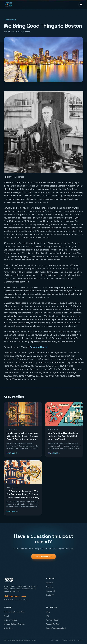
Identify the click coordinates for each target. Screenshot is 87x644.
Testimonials (51, 591)
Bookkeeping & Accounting (14, 612)
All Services (8, 628)
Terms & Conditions (68, 640)
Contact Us (50, 595)
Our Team (50, 587)
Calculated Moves (39, 347)
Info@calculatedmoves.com (15, 596)
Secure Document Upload (56, 628)
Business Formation (11, 620)
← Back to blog (10, 20)
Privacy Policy (54, 640)
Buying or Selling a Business (14, 624)
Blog (48, 612)
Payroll (6, 616)
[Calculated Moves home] (8, 5)
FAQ (48, 616)
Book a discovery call (43, 556)
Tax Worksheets (52, 620)
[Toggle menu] (81, 5)
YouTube (80, 640)
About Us (50, 583)
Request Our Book (53, 624)
